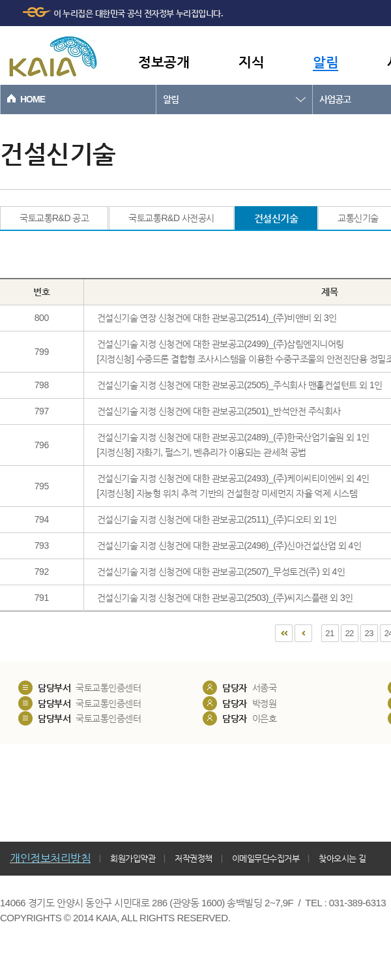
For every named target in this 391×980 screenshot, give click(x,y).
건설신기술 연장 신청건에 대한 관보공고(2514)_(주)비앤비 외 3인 (217, 318)
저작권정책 (194, 858)
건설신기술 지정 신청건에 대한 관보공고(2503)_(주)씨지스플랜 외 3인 (225, 598)
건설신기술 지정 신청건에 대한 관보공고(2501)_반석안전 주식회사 (219, 411)
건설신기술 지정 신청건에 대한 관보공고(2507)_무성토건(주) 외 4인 (221, 572)
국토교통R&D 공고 (54, 218)
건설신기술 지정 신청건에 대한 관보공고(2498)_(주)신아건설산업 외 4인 (229, 545)
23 (369, 633)
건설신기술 (276, 218)
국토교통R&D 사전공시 (171, 218)
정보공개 (164, 62)
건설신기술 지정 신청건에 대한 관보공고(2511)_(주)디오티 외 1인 (217, 519)
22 (349, 633)
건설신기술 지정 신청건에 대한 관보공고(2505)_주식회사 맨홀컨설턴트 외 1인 (240, 385)
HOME (33, 99)
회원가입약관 (133, 858)
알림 (326, 62)
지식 (251, 62)
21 (329, 633)
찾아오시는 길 (342, 858)
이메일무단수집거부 (266, 858)
